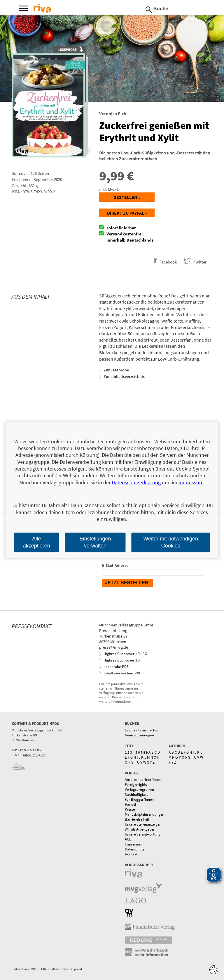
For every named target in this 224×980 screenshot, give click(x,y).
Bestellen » (127, 197)
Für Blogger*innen (139, 799)
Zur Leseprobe (116, 370)
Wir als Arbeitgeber (140, 829)
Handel (130, 804)
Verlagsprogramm (139, 789)
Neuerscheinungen (139, 735)
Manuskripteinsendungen (145, 814)
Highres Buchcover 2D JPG (125, 654)
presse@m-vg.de (114, 647)
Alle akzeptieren (37, 542)
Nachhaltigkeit (136, 794)
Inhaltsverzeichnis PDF (122, 673)
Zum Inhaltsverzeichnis (124, 376)
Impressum (134, 844)
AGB (128, 839)
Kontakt (131, 854)
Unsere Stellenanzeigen (143, 824)
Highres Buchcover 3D (122, 660)
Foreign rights (136, 784)
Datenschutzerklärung (136, 482)
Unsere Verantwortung (143, 834)
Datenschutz (135, 849)
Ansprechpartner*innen (143, 780)
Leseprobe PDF (116, 667)
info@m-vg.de (34, 755)
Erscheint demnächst (141, 730)
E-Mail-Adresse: (116, 565)
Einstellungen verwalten (95, 542)
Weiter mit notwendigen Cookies (171, 542)
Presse (130, 809)
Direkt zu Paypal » (127, 213)
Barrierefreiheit (137, 819)
